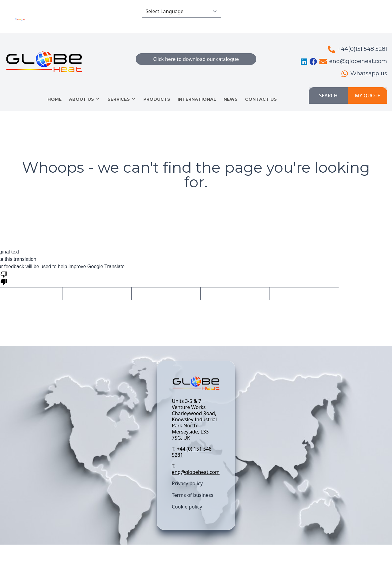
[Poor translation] (4, 278)
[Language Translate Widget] (181, 11)
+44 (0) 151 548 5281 (192, 452)
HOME (55, 99)
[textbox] (196, 437)
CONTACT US (261, 99)
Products (157, 99)
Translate (111, 23)
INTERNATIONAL (197, 99)
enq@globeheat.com (196, 472)
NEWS (231, 99)
